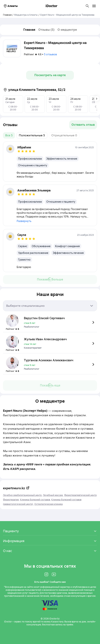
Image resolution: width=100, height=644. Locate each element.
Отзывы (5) (46, 30)
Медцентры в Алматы (26, 15)
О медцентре (67, 30)
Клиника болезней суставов (35, 500)
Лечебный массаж (53, 495)
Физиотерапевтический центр (80, 495)
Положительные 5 (32, 135)
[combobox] (50, 306)
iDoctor (51, 6)
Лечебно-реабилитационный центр (23, 495)
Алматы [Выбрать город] (10, 6)
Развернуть (24, 221)
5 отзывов (50, 54)
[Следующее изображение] (97, 99)
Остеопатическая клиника (49, 504)
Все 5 (9, 135)
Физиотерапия (11, 500)
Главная (29, 30)
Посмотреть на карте (50, 75)
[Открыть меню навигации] (94, 6)
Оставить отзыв (83, 125)
